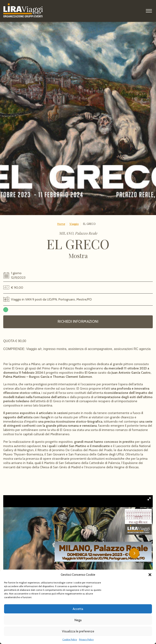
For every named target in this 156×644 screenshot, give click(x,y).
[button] (150, 575)
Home (61, 224)
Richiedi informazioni (78, 321)
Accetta (78, 609)
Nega (78, 620)
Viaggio (74, 224)
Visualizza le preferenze (78, 631)
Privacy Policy (86, 639)
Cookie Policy (70, 639)
